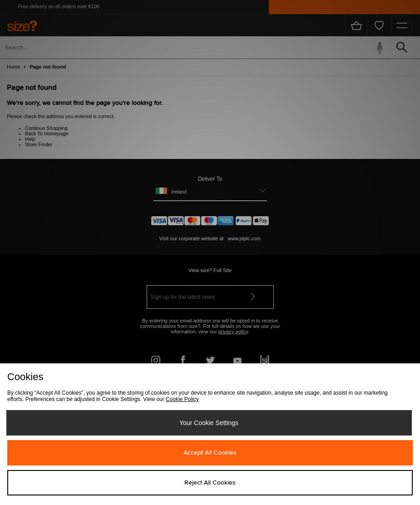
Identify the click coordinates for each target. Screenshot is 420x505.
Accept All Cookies (210, 453)
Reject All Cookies (210, 483)
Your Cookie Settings (209, 423)
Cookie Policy (182, 399)
